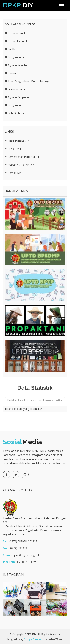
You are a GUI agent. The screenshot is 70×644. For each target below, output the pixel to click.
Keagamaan (13, 105)
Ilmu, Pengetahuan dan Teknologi (27, 81)
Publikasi (11, 49)
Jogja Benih (13, 149)
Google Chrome (32, 639)
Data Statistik (14, 113)
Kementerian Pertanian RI (22, 157)
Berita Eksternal (16, 41)
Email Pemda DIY (17, 141)
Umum (10, 73)
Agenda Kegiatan (16, 65)
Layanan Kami (15, 89)
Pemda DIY (13, 173)
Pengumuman (15, 57)
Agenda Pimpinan (17, 97)
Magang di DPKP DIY (19, 165)
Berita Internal (15, 33)
